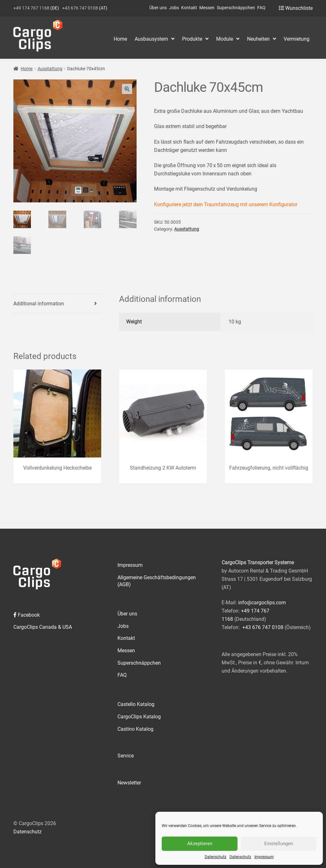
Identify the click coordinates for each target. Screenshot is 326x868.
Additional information (39, 304)
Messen (207, 8)
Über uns (158, 8)
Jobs (174, 8)
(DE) (36, 8)
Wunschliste (296, 8)
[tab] (57, 304)
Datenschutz (216, 857)
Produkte (192, 39)
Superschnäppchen (236, 8)
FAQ (261, 8)
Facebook (27, 615)
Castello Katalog (136, 704)
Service (126, 756)
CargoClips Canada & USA (43, 627)
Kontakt (189, 8)
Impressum (264, 857)
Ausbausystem (151, 39)
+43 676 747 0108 (263, 627)
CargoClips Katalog (139, 717)
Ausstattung (50, 69)
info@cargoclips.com (262, 603)
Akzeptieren (200, 844)
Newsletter (129, 783)
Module (225, 39)
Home (120, 39)
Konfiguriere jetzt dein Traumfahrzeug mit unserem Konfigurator (226, 204)
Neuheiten (258, 39)
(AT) (85, 8)
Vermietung (297, 39)
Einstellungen (279, 844)
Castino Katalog (135, 729)
